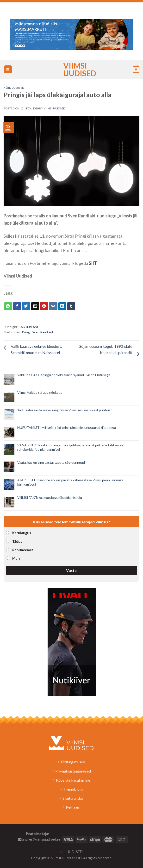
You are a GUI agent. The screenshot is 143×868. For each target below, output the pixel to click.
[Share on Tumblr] (71, 306)
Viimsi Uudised (72, 70)
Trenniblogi (73, 789)
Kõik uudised (14, 88)
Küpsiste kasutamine (73, 780)
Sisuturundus (73, 798)
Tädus (17, 542)
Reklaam (73, 807)
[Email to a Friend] (35, 306)
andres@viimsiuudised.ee (39, 839)
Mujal (17, 558)
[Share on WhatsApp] (8, 306)
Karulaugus (22, 533)
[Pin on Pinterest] (44, 306)
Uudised (71, 852)
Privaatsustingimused (73, 771)
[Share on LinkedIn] (62, 306)
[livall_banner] (72, 641)
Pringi (26, 332)
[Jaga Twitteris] (26, 306)
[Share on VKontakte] (53, 306)
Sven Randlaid (42, 332)
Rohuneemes (23, 550)
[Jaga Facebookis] (17, 306)
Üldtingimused (73, 762)
